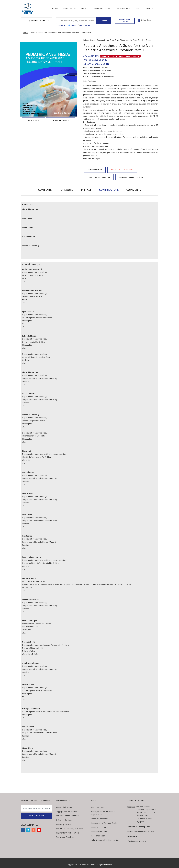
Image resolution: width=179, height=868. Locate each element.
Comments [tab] (134, 190)
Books (85, 9)
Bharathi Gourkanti (97, 40)
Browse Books (37, 21)
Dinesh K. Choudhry (146, 40)
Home (55, 9)
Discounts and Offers (100, 819)
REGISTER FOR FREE (37, 816)
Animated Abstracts (64, 807)
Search (104, 21)
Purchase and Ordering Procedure (70, 828)
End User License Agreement (68, 816)
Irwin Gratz (110, 40)
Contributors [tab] (109, 190)
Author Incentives (98, 807)
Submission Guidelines (65, 837)
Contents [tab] (45, 190)
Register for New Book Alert (67, 833)
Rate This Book (89, 81)
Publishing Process (64, 824)
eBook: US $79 (95, 170)
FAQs (138, 9)
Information (102, 9)
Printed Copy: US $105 (99, 177)
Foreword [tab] (66, 190)
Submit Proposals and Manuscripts (105, 840)
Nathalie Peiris (131, 40)
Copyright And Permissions (67, 811)
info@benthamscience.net (137, 841)
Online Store (146, 20)
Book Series (84, 25)
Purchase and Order (99, 832)
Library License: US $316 (131, 177)
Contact (151, 9)
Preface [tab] (86, 190)
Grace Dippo (120, 40)
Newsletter (70, 9)
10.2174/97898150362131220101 (100, 76)
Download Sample (61, 120)
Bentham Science (89, 865)
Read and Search (98, 836)
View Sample (33, 120)
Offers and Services (64, 820)
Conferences (122, 9)
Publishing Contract (99, 827)
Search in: (62, 25)
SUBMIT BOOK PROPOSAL (125, 21)
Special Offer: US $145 (122, 170)
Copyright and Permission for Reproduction (103, 813)
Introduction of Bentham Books (104, 823)
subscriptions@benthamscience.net (141, 831)
